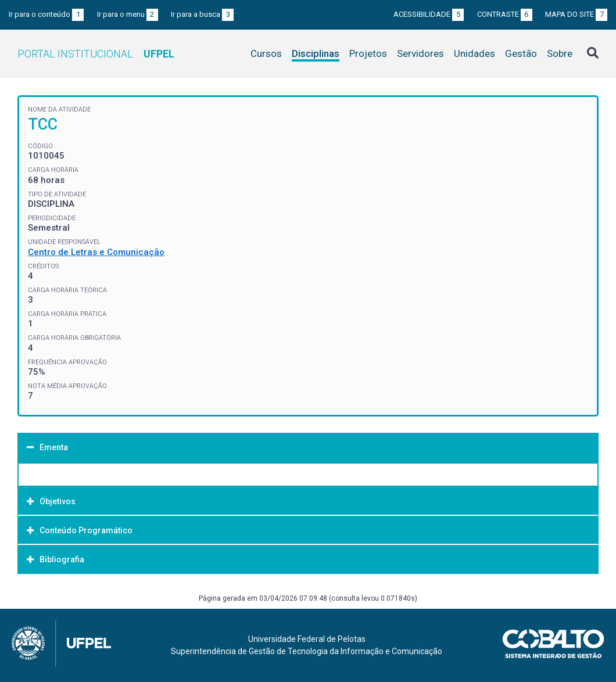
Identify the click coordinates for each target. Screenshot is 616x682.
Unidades (474, 53)
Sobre (560, 53)
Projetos (368, 53)
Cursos (266, 53)
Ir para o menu (128, 14)
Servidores (420, 53)
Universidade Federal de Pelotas (307, 639)
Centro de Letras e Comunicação (96, 252)
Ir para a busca (202, 14)
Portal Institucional (96, 54)
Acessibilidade (429, 14)
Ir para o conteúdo (46, 14)
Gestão (521, 53)
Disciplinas (316, 53)
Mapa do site (576, 14)
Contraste (505, 14)
